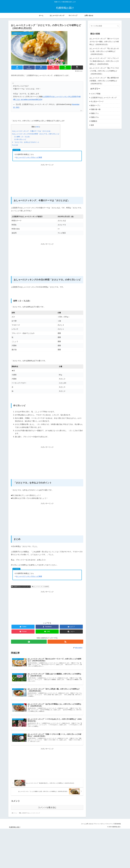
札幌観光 (94, 121)
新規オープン (96, 105)
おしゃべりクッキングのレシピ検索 (29, 157)
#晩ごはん (17, 99)
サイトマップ (108, 828)
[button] (118, 26)
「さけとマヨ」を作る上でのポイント (26, 142)
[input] (105, 26)
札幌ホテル (95, 117)
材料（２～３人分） (23, 137)
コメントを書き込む (47, 811)
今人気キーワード (97, 101)
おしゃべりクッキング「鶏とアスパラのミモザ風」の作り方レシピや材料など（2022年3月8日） (104, 71)
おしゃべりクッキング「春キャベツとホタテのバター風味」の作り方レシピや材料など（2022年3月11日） (104, 42)
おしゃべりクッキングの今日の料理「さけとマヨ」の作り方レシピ (36, 134)
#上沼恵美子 (74, 97)
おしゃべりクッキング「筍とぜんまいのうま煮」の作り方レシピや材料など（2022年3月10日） (104, 51)
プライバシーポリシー (96, 828)
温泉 (92, 125)
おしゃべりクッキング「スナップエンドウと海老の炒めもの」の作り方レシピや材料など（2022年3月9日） (104, 61)
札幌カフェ (95, 113)
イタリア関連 (96, 94)
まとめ (15, 145)
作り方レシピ (20, 139)
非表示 (37, 127)
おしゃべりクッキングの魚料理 (40, 587)
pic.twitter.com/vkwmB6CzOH (32, 99)
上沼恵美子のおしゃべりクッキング (21, 587)
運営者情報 (117, 828)
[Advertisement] (47, 179)
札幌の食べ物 (96, 109)
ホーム (76, 828)
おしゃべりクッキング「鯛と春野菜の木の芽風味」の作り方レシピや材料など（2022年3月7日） (104, 81)
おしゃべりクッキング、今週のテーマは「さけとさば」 (32, 131)
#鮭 (80, 97)
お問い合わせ (84, 828)
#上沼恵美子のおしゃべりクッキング (56, 97)
